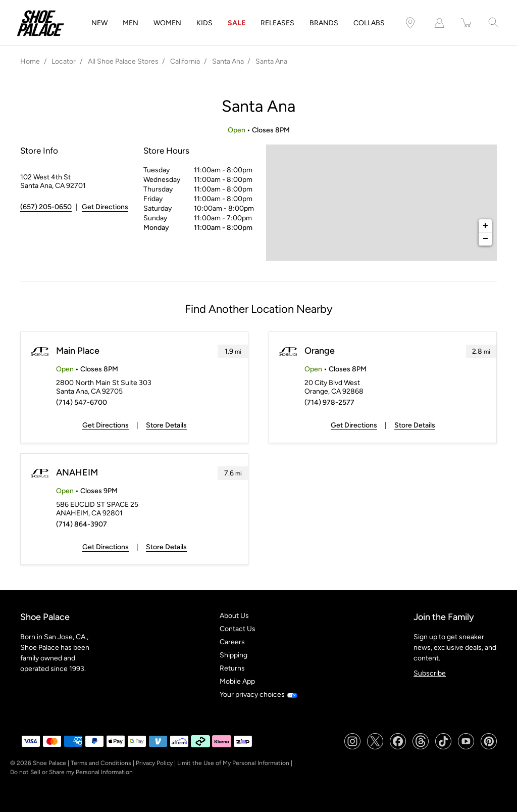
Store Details (166, 425)
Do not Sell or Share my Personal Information (71, 772)
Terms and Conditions (101, 763)
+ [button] (485, 226)
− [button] (485, 239)
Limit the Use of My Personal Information (233, 763)
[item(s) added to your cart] (467, 23)
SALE (237, 23)
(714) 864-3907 (82, 524)
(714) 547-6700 (82, 402)
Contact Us (238, 629)
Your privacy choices (258, 695)
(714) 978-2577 (329, 402)
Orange (320, 351)
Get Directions (106, 425)
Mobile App (237, 681)
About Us (234, 616)
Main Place (78, 351)
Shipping (234, 655)
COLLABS (369, 23)
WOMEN (167, 23)
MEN (131, 23)
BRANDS (324, 23)
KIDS (204, 23)
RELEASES (277, 23)
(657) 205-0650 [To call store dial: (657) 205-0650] (46, 207)
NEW (99, 23)
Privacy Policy (154, 763)
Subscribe (430, 673)
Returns (232, 668)
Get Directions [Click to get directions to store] (105, 207)
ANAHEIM (77, 472)
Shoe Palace (49, 763)
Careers (232, 642)
